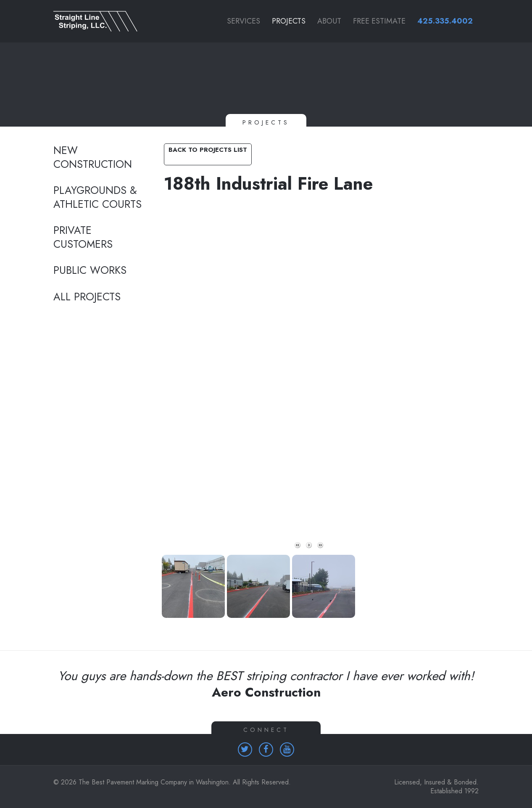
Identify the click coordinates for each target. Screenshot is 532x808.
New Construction (93, 158)
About (329, 21)
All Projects (87, 297)
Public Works (90, 270)
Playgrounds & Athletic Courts (97, 197)
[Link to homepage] (100, 21)
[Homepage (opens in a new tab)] (245, 750)
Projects (289, 21)
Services (244, 21)
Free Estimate (379, 21)
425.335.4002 (445, 21)
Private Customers (83, 237)
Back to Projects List (208, 150)
